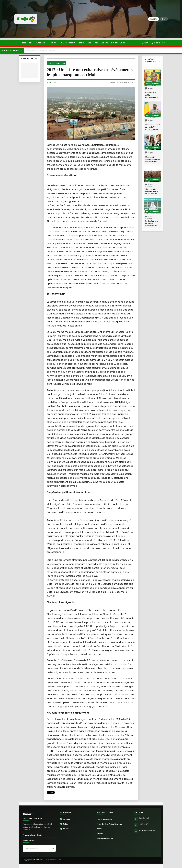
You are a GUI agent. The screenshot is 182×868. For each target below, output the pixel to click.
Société (54, 43)
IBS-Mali (36, 860)
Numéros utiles (119, 43)
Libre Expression (85, 43)
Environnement (68, 43)
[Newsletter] (53, 848)
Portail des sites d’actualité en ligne (109, 824)
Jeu (96, 43)
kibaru (53, 83)
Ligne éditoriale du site (32, 835)
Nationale (42, 43)
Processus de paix (56, 63)
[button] (145, 43)
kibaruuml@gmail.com (147, 830)
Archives (105, 43)
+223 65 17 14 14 (146, 824)
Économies (28, 43)
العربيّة (164, 19)
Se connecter (158, 43)
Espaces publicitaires (104, 819)
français (153, 19)
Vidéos (99, 829)
